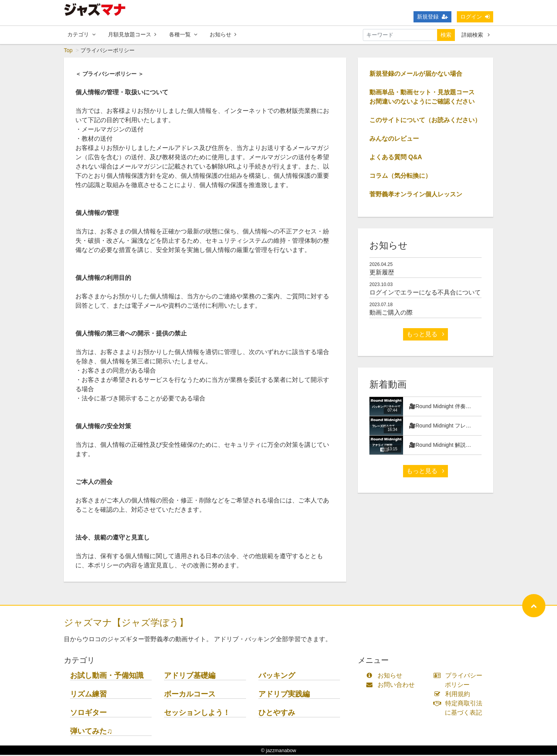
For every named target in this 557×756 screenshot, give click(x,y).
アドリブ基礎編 (190, 677)
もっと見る (425, 335)
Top (68, 51)
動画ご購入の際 (391, 314)
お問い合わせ (392, 686)
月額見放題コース (132, 34)
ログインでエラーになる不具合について (425, 294)
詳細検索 (476, 35)
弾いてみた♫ (91, 732)
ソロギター (88, 714)
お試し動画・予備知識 (107, 677)
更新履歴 (382, 273)
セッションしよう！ (197, 714)
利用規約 (454, 695)
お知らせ (223, 34)
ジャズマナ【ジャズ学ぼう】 (126, 624)
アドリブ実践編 (284, 695)
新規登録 (432, 17)
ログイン (475, 17)
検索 (446, 35)
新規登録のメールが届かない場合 (416, 75)
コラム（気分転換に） (400, 177)
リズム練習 (88, 695)
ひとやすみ (277, 714)
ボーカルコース (190, 695)
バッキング (277, 677)
